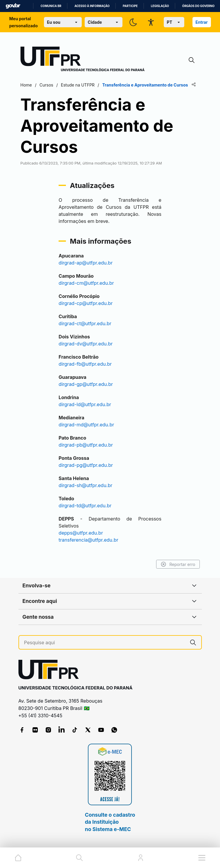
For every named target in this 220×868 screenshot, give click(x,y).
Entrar (202, 22)
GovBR (13, 6)
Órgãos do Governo (198, 6)
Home (26, 85)
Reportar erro (178, 564)
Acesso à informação (92, 6)
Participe (130, 6)
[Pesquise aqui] (104, 643)
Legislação (160, 6)
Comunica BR (51, 6)
